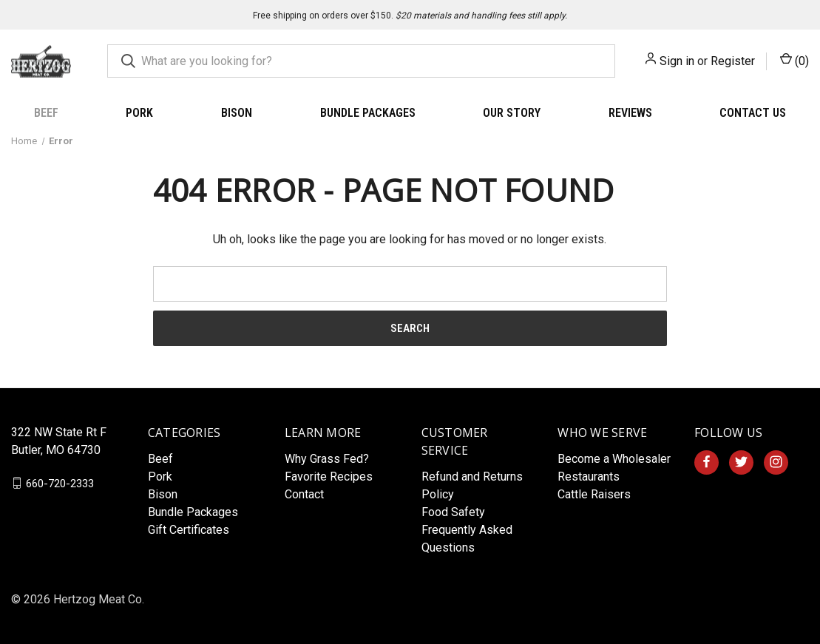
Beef (46, 113)
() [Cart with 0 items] (794, 60)
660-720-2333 (60, 483)
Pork (139, 113)
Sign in (677, 61)
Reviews (630, 113)
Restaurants (589, 477)
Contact (304, 494)
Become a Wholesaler (614, 459)
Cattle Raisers (594, 494)
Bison (237, 113)
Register (733, 61)
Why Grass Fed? (327, 459)
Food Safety (453, 512)
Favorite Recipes (329, 477)
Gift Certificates (189, 530)
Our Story (512, 113)
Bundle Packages (368, 113)
